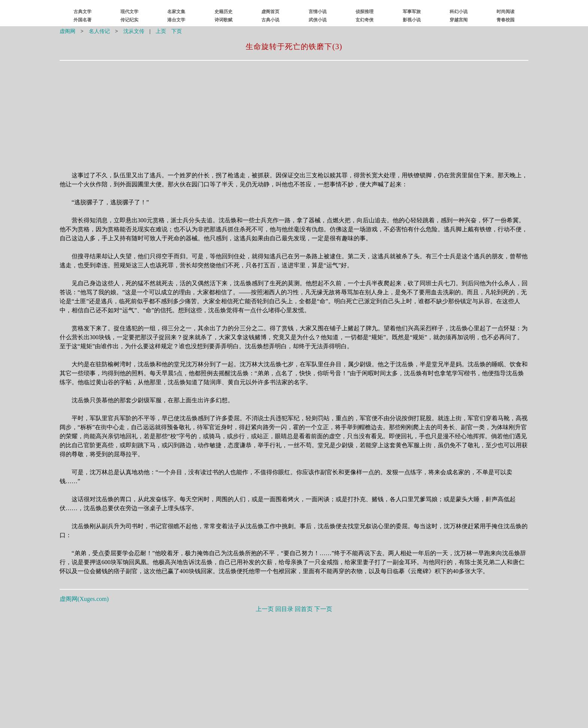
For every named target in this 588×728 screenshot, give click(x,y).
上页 (161, 31)
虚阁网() (84, 599)
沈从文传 (134, 31)
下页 (177, 31)
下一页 (323, 609)
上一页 (265, 609)
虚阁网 (67, 31)
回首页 (304, 609)
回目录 (284, 609)
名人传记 (99, 31)
